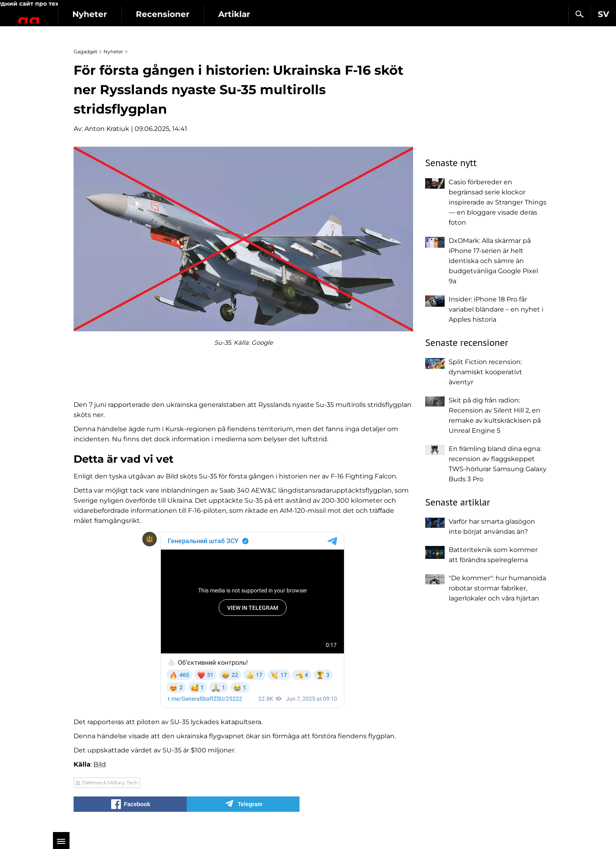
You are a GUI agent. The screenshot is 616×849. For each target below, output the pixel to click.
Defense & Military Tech (110, 783)
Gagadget (54, 11)
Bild (100, 764)
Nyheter (141, 14)
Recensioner (214, 14)
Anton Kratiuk (107, 129)
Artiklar (285, 14)
